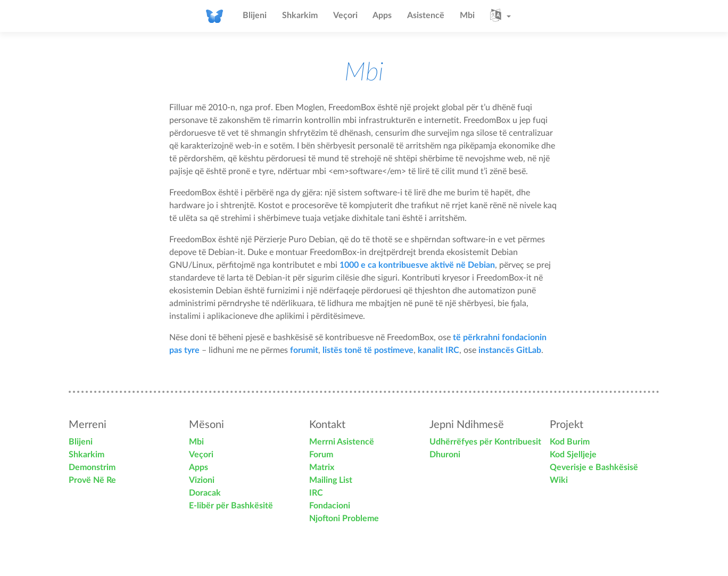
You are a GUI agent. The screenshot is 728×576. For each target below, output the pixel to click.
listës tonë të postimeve (368, 350)
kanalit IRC (439, 350)
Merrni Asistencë (342, 442)
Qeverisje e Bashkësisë (594, 467)
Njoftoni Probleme (344, 519)
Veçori (345, 15)
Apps (382, 15)
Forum (321, 455)
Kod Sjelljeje (573, 455)
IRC (316, 493)
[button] (500, 16)
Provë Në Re (92, 480)
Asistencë (426, 15)
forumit (304, 350)
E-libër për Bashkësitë (231, 506)
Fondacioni (330, 506)
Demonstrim (92, 467)
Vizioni (202, 480)
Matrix (322, 467)
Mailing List (331, 480)
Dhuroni (445, 455)
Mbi (467, 15)
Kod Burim (570, 442)
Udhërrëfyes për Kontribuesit (485, 442)
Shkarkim (300, 15)
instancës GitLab (510, 350)
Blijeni (255, 15)
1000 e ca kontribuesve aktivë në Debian (417, 265)
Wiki (559, 480)
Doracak (205, 493)
